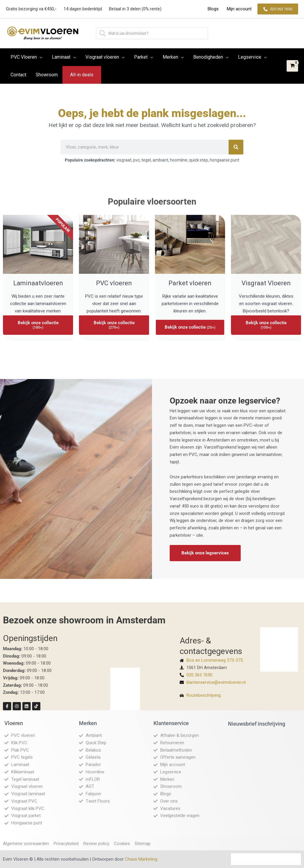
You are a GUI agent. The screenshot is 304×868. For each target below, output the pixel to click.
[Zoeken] (236, 147)
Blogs (214, 9)
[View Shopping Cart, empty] (292, 66)
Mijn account (239, 9)
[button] (278, 9)
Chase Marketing (141, 859)
